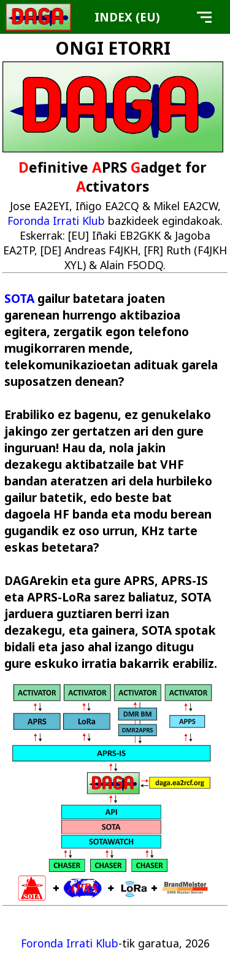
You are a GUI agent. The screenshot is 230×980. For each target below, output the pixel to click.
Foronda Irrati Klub (56, 221)
